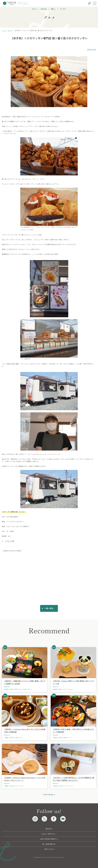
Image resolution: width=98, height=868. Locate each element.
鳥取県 (56, 786)
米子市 (61, 786)
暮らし (53, 9)
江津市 (12, 786)
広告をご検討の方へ (49, 834)
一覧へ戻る (49, 608)
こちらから (9, 541)
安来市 (61, 738)
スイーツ (66, 689)
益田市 (12, 689)
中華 (17, 738)
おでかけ (44, 9)
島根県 (7, 689)
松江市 (61, 689)
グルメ (34, 9)
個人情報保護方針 (49, 844)
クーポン (63, 9)
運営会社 (49, 829)
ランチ (21, 689)
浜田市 (12, 738)
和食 (17, 689)
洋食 (25, 689)
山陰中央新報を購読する (49, 839)
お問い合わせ (49, 849)
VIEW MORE (48, 795)
